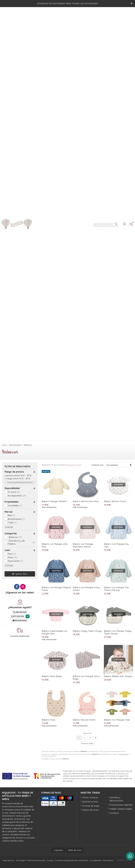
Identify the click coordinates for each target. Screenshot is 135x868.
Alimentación (124, 754)
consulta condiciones (20, 636)
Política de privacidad (36, 860)
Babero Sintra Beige (52, 676)
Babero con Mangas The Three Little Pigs (116, 589)
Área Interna (108, 860)
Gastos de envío (90, 810)
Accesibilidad (96, 860)
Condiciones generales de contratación (72, 860)
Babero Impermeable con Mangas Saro (55, 632)
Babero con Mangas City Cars (116, 545)
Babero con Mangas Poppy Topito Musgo (118, 632)
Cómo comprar (90, 797)
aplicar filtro (21, 574)
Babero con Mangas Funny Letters (86, 589)
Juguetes (58, 850)
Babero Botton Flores (115, 501)
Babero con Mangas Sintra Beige (86, 678)
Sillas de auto (75, 850)
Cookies (50, 860)
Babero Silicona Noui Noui (86, 501)
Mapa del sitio (8, 860)
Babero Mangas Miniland (54, 501)
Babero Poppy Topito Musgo (87, 631)
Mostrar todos (75, 465)
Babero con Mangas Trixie (117, 720)
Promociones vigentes (121, 805)
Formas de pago (91, 806)
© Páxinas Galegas (125, 860)
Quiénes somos (90, 802)
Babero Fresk (49, 720)
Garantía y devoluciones (116, 799)
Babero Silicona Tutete (84, 720)
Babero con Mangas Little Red (55, 545)
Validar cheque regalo (121, 809)
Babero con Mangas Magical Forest (56, 589)
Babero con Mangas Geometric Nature (83, 545)
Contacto (114, 813)
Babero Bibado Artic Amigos (118, 676)
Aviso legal (21, 860)
